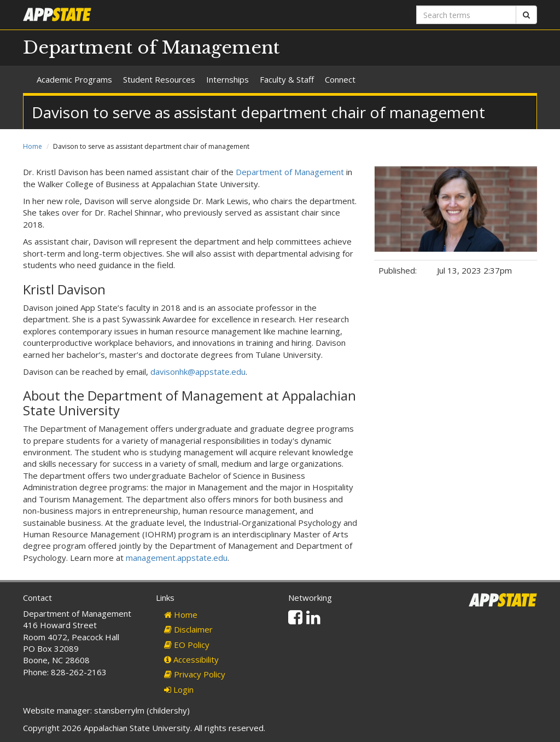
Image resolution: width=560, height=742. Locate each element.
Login (179, 689)
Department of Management (151, 48)
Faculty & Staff (287, 79)
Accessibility (191, 659)
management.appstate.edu (177, 558)
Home (33, 146)
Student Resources (159, 79)
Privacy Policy (195, 674)
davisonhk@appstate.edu (198, 372)
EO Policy (187, 645)
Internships (227, 79)
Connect (340, 79)
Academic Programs (74, 79)
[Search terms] (466, 15)
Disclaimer (188, 629)
